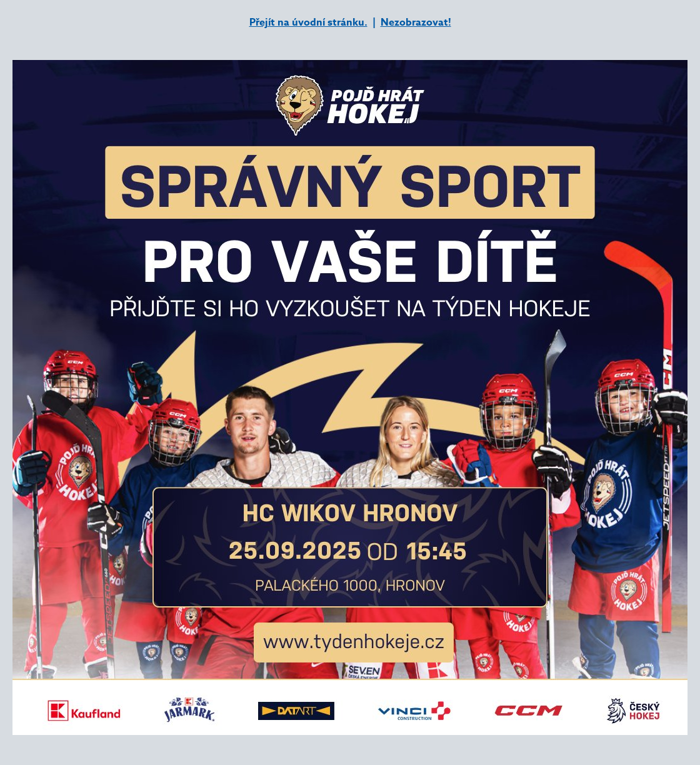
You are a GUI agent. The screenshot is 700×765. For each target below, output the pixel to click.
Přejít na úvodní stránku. (308, 22)
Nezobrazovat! (416, 22)
